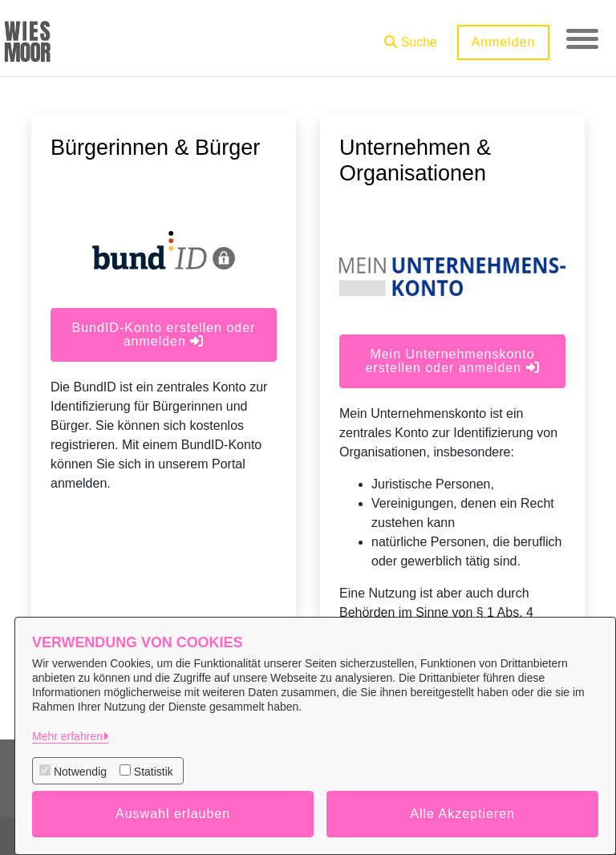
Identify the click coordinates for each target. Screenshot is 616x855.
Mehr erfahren (67, 736)
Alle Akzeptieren (462, 814)
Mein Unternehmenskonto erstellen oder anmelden (452, 361)
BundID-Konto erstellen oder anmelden (164, 334)
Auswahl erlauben (173, 814)
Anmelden (503, 42)
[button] (411, 36)
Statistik (154, 772)
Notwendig (80, 772)
